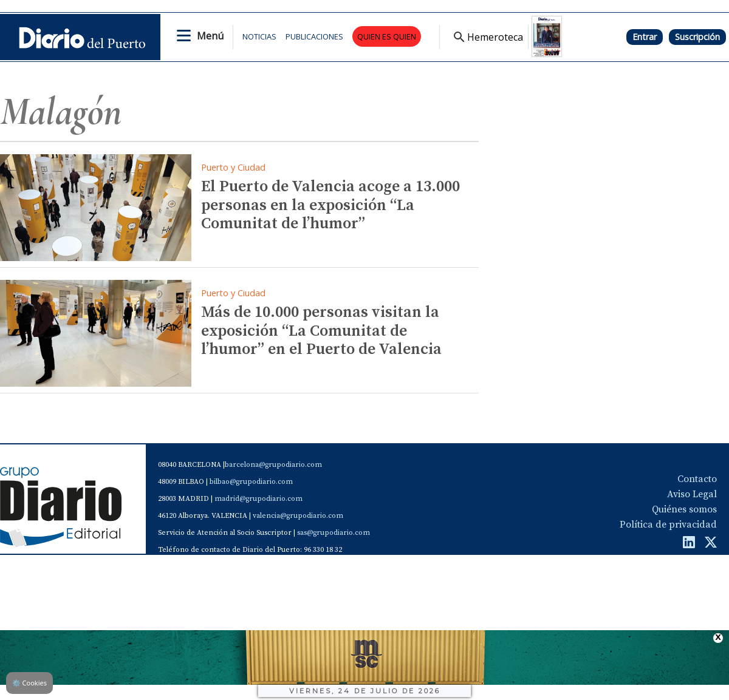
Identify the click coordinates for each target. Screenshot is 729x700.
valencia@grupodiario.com (298, 516)
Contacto (697, 479)
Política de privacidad (668, 525)
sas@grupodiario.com (334, 533)
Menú (210, 36)
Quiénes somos (684, 509)
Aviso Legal (692, 494)
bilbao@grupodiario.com (251, 482)
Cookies (29, 683)
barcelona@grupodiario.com (273, 465)
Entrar (645, 37)
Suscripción (697, 37)
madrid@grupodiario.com (258, 499)
